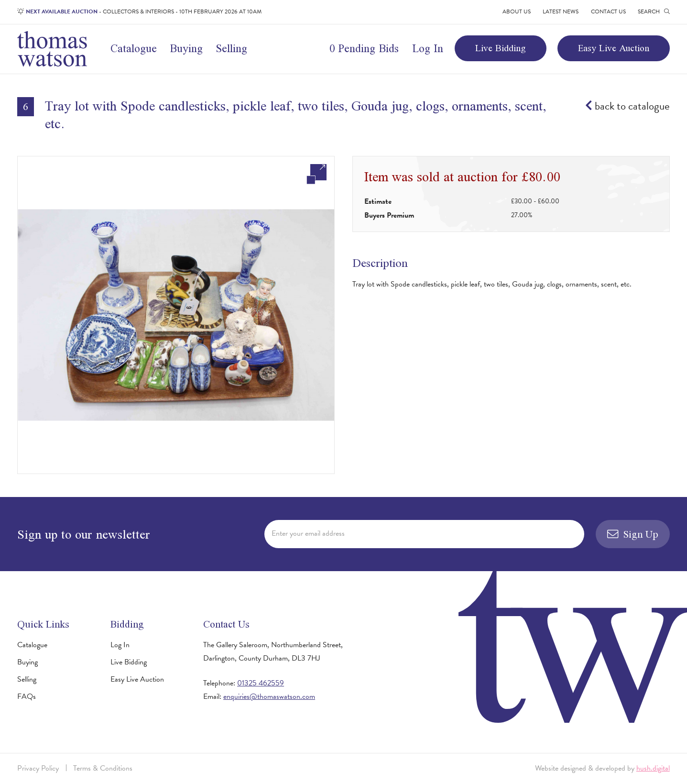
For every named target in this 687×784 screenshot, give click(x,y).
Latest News (561, 11)
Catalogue (134, 48)
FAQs (27, 696)
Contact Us (608, 11)
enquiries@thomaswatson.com (269, 696)
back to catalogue (627, 106)
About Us (517, 11)
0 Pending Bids (364, 48)
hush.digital (653, 768)
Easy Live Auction (614, 48)
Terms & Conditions (103, 768)
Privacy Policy (38, 768)
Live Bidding (501, 48)
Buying (186, 48)
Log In (428, 48)
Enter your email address (308, 533)
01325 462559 (261, 683)
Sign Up (633, 534)
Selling (231, 48)
